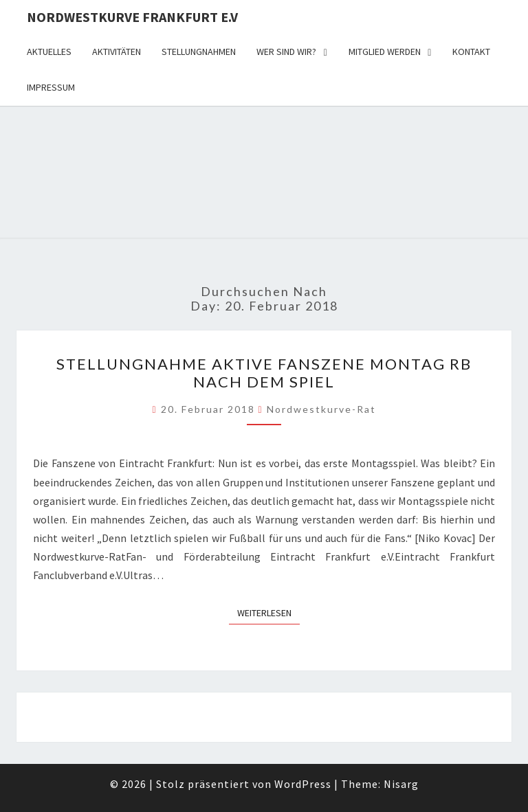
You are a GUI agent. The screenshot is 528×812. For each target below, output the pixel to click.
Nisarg (401, 784)
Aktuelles (49, 52)
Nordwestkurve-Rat (321, 409)
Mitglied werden (385, 52)
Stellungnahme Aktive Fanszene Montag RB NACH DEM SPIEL (264, 373)
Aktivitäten (117, 52)
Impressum (51, 87)
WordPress (303, 784)
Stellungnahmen (199, 52)
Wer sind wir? (286, 52)
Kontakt (471, 52)
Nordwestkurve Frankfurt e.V (132, 17)
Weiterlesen (268, 612)
